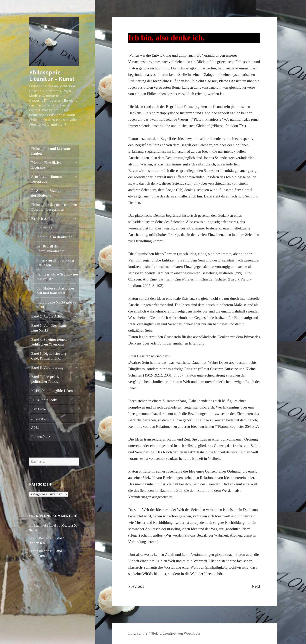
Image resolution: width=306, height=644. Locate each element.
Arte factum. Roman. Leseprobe (47, 179)
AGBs (35, 428)
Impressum (40, 418)
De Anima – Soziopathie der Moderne (49, 193)
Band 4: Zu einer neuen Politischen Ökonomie (49, 342)
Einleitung (44, 228)
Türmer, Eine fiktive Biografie (46, 165)
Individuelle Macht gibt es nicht (56, 305)
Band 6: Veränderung (47, 368)
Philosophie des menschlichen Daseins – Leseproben (54, 207)
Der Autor (39, 409)
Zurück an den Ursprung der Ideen (55, 263)
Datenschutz (41, 437)
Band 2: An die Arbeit (47, 316)
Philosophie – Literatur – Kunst (52, 76)
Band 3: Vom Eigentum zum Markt (48, 328)
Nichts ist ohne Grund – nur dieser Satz (57, 277)
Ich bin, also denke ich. (55, 237)
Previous (136, 586)
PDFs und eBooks (44, 400)
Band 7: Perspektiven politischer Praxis (47, 379)
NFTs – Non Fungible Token (52, 391)
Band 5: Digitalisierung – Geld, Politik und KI (50, 356)
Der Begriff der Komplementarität (50, 249)
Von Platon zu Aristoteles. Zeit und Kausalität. (56, 291)
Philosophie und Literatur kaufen (51, 151)
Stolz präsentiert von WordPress (176, 633)
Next (256, 586)
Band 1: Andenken (46, 219)
